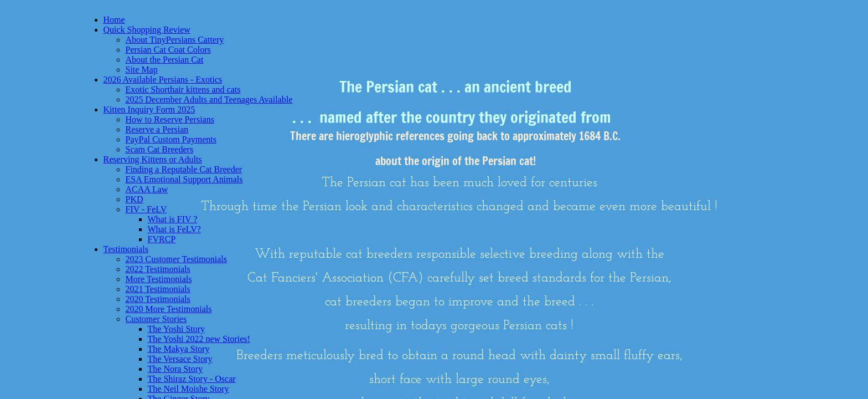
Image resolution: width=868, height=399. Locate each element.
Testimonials (126, 249)
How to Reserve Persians (170, 119)
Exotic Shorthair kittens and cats (183, 89)
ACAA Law (147, 189)
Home (114, 20)
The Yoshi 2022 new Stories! (199, 339)
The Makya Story (179, 349)
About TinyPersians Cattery (175, 40)
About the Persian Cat (165, 60)
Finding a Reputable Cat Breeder (184, 169)
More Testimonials (159, 279)
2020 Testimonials (158, 299)
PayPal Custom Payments (171, 139)
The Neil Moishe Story (188, 389)
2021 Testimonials (158, 289)
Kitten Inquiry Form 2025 (149, 109)
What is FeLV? (174, 229)
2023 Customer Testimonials (176, 259)
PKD (135, 199)
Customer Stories (156, 319)
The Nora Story (175, 369)
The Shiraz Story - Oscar (192, 379)
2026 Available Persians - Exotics (163, 80)
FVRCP (162, 239)
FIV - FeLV (146, 209)
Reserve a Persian (157, 129)
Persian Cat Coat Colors (168, 50)
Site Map (142, 70)
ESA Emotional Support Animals (184, 179)
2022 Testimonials (158, 269)
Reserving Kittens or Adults (153, 159)
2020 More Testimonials (169, 309)
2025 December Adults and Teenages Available (209, 99)
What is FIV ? (173, 219)
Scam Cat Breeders (160, 149)
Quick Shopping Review (147, 30)
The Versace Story (180, 359)
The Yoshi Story (177, 329)
